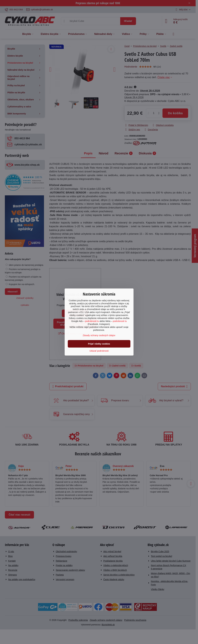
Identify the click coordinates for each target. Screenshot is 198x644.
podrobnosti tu (92, 321)
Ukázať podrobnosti (99, 351)
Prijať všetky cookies (99, 344)
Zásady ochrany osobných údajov (99, 335)
